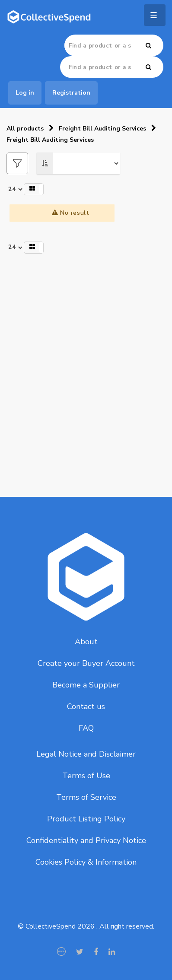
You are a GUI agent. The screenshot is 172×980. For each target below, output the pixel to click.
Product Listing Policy (86, 819)
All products (25, 129)
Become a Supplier (86, 685)
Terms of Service (86, 797)
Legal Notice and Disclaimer (86, 754)
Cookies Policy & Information (86, 862)
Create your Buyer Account (86, 663)
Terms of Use (86, 776)
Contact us (86, 706)
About (86, 642)
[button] (34, 189)
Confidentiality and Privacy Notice (86, 840)
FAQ (86, 728)
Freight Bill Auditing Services (102, 129)
